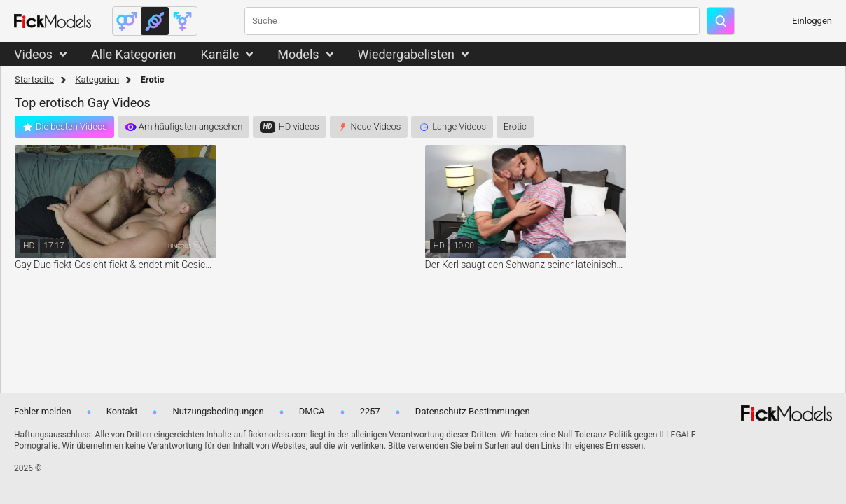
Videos (33, 54)
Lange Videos (459, 126)
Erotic (515, 126)
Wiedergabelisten (407, 54)
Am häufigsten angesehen (191, 126)
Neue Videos (376, 126)
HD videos (299, 126)
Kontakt (122, 411)
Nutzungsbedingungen (218, 411)
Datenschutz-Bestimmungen (473, 411)
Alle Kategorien (133, 54)
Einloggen (812, 21)
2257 (370, 411)
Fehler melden (43, 411)
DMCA (312, 411)
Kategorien (97, 79)
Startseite (34, 79)
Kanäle (220, 54)
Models (298, 54)
